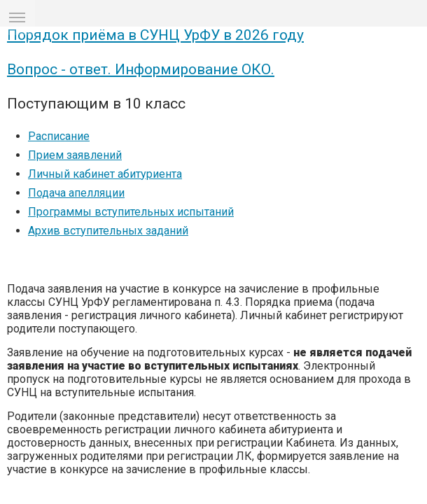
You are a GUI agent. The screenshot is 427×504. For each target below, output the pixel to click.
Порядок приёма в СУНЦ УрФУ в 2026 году (155, 139)
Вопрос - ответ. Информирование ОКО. (141, 174)
